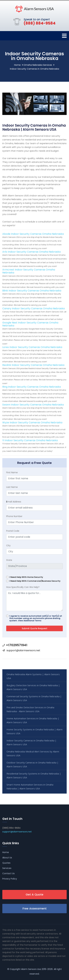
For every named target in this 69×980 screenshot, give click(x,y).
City (8, 545)
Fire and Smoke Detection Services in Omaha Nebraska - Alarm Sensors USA (30, 709)
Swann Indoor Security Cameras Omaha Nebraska (33, 405)
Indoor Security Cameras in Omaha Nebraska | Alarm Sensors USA (31, 742)
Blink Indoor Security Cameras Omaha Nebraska (32, 291)
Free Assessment (35, 908)
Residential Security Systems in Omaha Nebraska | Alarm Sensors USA (34, 775)
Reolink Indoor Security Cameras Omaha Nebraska (33, 365)
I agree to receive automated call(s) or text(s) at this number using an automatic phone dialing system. (36, 618)
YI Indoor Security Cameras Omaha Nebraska (30, 440)
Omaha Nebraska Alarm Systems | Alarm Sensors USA (33, 676)
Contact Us (8, 873)
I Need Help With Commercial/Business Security (35, 581)
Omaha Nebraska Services (38, 65)
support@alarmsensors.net (23, 650)
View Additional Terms (30, 621)
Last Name (12, 487)
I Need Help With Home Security (26, 577)
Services (7, 868)
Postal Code (13, 531)
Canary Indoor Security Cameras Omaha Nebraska (33, 308)
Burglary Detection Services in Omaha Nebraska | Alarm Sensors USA (33, 687)
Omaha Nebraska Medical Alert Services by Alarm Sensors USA (33, 753)
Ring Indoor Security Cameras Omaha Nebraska (32, 387)
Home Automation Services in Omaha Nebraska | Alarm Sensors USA (33, 720)
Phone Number (14, 516)
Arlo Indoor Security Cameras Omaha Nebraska (31, 252)
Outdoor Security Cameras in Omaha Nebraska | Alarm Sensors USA (32, 764)
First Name (12, 472)
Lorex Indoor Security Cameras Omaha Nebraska (32, 347)
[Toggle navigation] (64, 36)
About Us (7, 858)
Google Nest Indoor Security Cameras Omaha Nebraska (30, 324)
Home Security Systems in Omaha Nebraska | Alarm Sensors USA (34, 731)
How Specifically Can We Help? (23, 587)
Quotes (6, 863)
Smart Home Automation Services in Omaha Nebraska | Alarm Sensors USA (30, 787)
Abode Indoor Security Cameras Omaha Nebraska (33, 234)
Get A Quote (34, 894)
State (9, 560)
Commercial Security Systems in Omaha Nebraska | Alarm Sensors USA (34, 698)
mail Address (14, 502)
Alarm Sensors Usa (31, 969)
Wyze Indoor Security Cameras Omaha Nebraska (32, 422)
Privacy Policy (10, 879)
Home (17, 65)
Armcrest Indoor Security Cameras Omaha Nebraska (29, 271)
